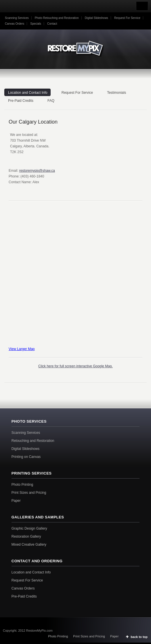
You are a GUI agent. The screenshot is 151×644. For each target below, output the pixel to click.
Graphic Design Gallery (29, 528)
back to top (139, 637)
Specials (36, 24)
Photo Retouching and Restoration (57, 18)
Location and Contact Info (31, 572)
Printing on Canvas (26, 457)
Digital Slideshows (96, 18)
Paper (16, 501)
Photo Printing (22, 485)
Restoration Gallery (26, 536)
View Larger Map (22, 349)
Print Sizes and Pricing (29, 493)
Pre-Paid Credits (24, 596)
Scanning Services (17, 18)
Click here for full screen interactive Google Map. (75, 366)
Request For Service (127, 18)
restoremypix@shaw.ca (37, 171)
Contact (52, 24)
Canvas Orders (15, 24)
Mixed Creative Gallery (29, 545)
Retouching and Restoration (33, 441)
